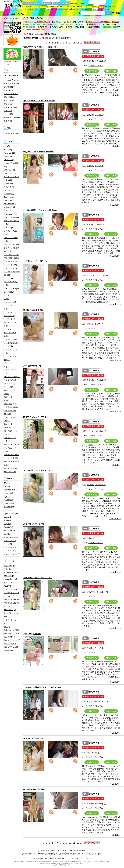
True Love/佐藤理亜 (32, 634)
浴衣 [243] (8, 111)
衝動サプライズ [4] (11, 647)
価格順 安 (53, 38)
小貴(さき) (91, 538)
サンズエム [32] (10, 302)
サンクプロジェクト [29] (11, 297)
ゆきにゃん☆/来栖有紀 (33, 310)
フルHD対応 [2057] (11, 80)
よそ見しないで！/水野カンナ (36, 261)
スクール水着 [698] (11, 94)
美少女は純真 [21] (11, 468)
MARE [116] (9, 500)
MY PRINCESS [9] (11, 572)
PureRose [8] (9, 194)
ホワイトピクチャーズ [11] (12, 372)
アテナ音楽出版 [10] (12, 258)
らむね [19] (8, 251)
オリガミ (69, 27)
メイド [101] (9, 114)
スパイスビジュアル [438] (11, 307)
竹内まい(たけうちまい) (96, 431)
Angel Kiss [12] (10, 566)
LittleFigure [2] (9, 170)
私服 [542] (8, 121)
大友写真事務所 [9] (11, 407)
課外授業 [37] (9, 650)
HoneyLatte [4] (10, 156)
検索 (78, 13)
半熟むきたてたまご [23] (11, 392)
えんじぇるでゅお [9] (12, 589)
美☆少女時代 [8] (10, 644)
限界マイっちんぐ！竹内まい (36, 417)
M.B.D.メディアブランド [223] (12, 178)
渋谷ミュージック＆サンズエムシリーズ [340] (12, 448)
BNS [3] (7, 483)
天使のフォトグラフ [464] (11, 419)
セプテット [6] (9, 319)
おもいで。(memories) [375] (11, 212)
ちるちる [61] (9, 228)
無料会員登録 (106, 9)
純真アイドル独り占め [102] (12, 463)
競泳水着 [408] (10, 97)
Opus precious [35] (11, 514)
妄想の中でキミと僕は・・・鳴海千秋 (40, 47)
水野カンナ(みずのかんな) (97, 275)
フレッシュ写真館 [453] (10, 358)
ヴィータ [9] (9, 387)
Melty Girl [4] (9, 569)
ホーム (6, 14)
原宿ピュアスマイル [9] (11, 399)
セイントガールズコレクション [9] (12, 314)
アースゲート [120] (11, 261)
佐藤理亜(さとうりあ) (95, 648)
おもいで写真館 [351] (12, 217)
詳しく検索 (116, 13)
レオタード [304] (10, 107)
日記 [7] (7, 627)
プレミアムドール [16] (10, 365)
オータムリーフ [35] (12, 289)
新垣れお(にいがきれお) (96, 485)
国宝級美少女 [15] (11, 404)
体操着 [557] (9, 104)
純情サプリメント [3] (12, 640)
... (81, 43)
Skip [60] (7, 524)
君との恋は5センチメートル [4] (12, 615)
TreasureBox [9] (10, 204)
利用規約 (74, 858)
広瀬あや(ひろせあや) (95, 115)
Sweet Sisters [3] (10, 579)
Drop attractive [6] (11, 490)
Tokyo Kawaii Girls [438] (9, 199)
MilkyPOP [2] (9, 187)
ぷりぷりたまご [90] (12, 244)
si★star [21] (9, 520)
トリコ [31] (8, 544)
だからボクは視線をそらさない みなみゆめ (42, 687)
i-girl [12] (7, 497)
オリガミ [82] (9, 278)
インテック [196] (10, 265)
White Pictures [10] (11, 537)
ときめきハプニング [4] (11, 233)
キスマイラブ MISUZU (33, 738)
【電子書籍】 (80, 27)
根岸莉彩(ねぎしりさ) (95, 166)
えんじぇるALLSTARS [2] (10, 584)
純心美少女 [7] (9, 637)
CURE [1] (8, 486)
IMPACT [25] (9, 160)
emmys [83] (8, 493)
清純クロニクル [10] (12, 633)
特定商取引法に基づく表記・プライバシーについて (52, 858)
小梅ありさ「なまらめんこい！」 (38, 578)
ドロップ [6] (9, 346)
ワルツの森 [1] (9, 384)
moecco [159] (9, 503)
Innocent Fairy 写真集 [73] (11, 165)
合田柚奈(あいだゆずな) (96, 804)
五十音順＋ (68, 38)
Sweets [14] (9, 527)
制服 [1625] (8, 90)
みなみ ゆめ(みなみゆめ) (97, 701)
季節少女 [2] (9, 424)
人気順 (43, 38)
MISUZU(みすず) (94, 753)
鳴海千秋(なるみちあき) (96, 61)
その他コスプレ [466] (12, 117)
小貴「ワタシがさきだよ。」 (36, 524)
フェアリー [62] (10, 547)
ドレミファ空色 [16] (12, 343)
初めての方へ (76, 9)
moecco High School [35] (9, 508)
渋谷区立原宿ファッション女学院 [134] (12, 456)
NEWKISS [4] (9, 576)
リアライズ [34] (10, 380)
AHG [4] (7, 146)
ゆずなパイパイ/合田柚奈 (34, 789)
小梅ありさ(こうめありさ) (97, 592)
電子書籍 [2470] (10, 87)
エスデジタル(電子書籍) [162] (12, 273)
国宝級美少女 (92, 24)
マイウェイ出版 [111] (12, 377)
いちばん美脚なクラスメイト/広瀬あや (40, 210)
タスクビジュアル (57, 27)
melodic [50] (9, 183)
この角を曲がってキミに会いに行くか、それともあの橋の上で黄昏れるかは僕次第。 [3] (12, 600)
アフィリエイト (84, 858)
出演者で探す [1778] (12, 133)
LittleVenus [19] (10, 173)
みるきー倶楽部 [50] (12, 248)
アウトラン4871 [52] (12, 255)
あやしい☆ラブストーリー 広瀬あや (39, 101)
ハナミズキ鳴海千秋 (32, 366)
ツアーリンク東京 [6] (12, 339)
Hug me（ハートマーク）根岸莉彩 (38, 152)
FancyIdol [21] (9, 153)
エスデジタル (43, 27)
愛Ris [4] (7, 428)
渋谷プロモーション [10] (11, 433)
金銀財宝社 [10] (10, 472)
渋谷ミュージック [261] (10, 439)
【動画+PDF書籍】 (94, 27)
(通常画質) (92, 71)
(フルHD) (111, 71)
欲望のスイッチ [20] (12, 630)
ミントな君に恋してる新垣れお (37, 471)
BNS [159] (8, 150)
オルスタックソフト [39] (11, 283)
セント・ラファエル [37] (11, 324)
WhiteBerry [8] (9, 207)
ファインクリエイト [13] (11, 351)
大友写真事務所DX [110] (10, 412)
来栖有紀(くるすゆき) (95, 324)
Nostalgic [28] (9, 190)
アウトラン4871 (105, 24)
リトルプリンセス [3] (12, 554)
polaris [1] (8, 517)
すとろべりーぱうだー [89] (12, 222)
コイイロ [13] (9, 292)
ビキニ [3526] (9, 101)
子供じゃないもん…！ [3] (10, 622)
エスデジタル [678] (11, 268)
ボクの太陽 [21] (10, 610)
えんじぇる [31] (10, 541)
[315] (10, 334)
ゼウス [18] (8, 329)
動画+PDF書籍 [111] (12, 84)
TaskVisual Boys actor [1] (10, 532)
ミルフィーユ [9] (10, 551)
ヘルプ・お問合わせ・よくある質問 (63, 851)
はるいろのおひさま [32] (11, 239)
